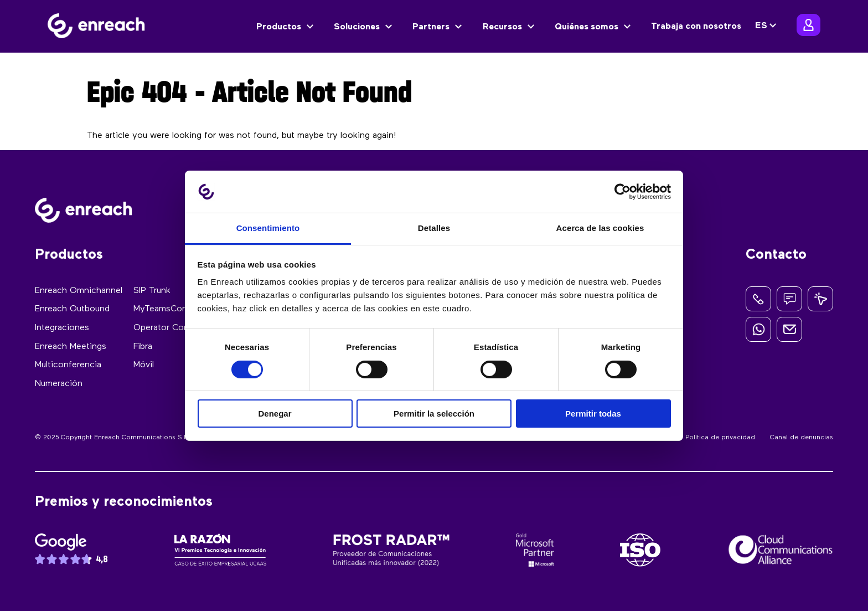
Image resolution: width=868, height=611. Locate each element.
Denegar (275, 414)
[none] (767, 26)
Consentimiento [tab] (268, 228)
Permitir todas (593, 414)
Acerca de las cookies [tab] (600, 228)
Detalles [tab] (434, 228)
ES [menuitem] (761, 27)
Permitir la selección (434, 414)
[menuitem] (767, 26)
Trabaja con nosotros (696, 27)
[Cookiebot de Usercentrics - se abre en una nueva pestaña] (622, 192)
